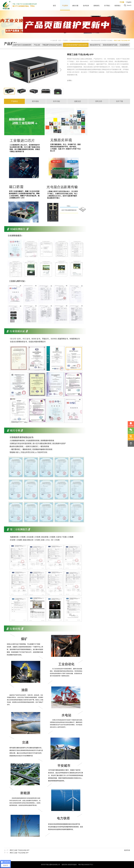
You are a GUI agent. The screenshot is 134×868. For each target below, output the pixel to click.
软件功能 (56, 101)
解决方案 (75, 6)
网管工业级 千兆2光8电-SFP (19, 853)
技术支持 (86, 6)
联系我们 (118, 6)
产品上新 (37, 45)
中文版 (122, 2)
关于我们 (107, 6)
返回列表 (127, 850)
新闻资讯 (96, 6)
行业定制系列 (124, 45)
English (129, 2)
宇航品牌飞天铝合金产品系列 (52, 45)
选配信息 (78, 101)
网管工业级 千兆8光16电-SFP (20, 850)
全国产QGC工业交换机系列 (22, 45)
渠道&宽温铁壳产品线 (110, 45)
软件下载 (120, 101)
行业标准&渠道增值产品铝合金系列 (79, 41)
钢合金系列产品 (95, 45)
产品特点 (14, 101)
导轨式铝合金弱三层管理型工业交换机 (102, 41)
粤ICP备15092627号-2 (86, 865)
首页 (54, 6)
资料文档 (99, 101)
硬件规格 (35, 101)
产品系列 (65, 6)
